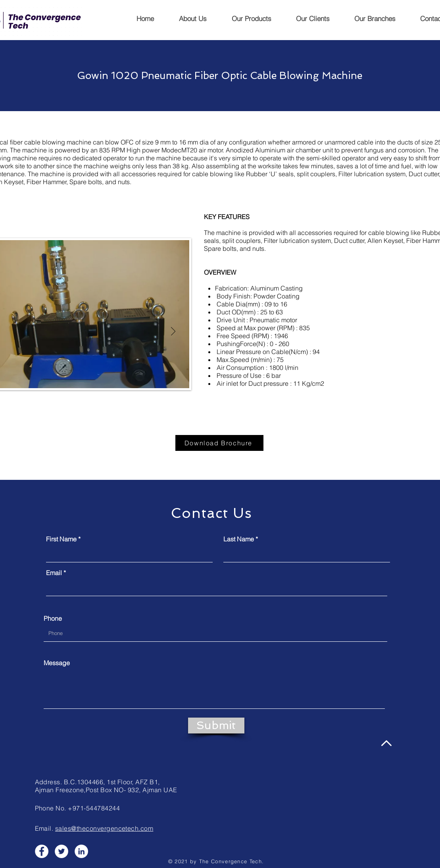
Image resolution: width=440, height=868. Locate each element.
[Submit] (216, 726)
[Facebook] (42, 851)
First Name (61, 539)
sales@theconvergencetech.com (104, 828)
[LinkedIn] (81, 851)
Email (54, 573)
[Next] (173, 332)
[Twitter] (61, 851)
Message (57, 663)
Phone (53, 618)
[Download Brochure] (219, 443)
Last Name (239, 539)
